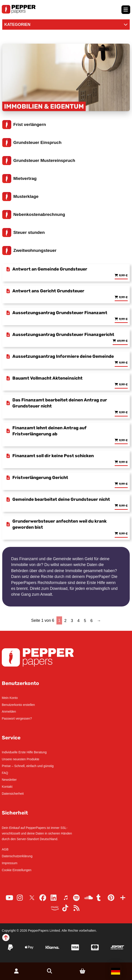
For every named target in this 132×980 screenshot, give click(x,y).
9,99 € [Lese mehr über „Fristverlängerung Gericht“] (123, 484)
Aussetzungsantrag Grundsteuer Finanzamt (60, 313)
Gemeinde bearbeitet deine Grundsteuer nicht (61, 499)
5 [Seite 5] (85, 620)
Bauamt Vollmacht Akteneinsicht (47, 378)
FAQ (5, 773)
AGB (5, 849)
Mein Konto (10, 698)
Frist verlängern (24, 125)
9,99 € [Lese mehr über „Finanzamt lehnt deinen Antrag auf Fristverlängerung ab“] (123, 440)
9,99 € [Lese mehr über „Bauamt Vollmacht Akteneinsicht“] (123, 385)
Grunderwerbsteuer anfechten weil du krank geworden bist (59, 524)
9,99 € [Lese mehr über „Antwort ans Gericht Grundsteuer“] (123, 297)
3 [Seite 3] (72, 620)
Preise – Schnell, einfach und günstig (28, 766)
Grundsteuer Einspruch (32, 143)
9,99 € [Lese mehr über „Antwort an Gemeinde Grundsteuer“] (123, 276)
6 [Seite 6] (92, 620)
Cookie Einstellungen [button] (17, 870)
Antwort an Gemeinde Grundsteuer (50, 269)
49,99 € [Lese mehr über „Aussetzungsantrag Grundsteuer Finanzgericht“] (122, 341)
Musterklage (20, 197)
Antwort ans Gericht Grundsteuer (48, 291)
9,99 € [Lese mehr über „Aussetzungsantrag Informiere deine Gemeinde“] (123, 363)
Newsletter (9, 780)
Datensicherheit (13, 794)
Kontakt (7, 787)
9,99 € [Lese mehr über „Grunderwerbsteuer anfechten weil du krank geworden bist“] (123, 534)
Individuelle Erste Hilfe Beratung (24, 752)
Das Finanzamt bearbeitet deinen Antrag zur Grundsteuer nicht (60, 403)
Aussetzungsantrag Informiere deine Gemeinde (63, 356)
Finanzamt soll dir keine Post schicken (53, 456)
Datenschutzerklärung (17, 856)
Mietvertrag (19, 179)
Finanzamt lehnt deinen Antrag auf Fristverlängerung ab (49, 431)
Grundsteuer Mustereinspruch (39, 161)
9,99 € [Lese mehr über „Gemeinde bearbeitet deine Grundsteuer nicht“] (123, 506)
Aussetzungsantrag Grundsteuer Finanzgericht (63, 334)
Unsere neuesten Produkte (21, 759)
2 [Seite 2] (65, 620)
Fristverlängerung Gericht (40, 478)
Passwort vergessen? (17, 718)
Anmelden (9, 712)
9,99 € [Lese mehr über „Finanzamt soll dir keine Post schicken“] (123, 462)
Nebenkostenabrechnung (34, 215)
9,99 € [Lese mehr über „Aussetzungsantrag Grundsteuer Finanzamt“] (123, 319)
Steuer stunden (23, 233)
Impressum (10, 863)
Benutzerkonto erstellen (18, 705)
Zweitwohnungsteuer (29, 251)
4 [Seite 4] (78, 620)
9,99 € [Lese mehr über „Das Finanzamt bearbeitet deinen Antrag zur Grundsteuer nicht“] (123, 413)
